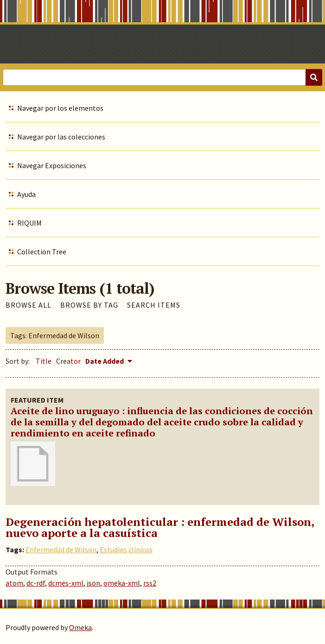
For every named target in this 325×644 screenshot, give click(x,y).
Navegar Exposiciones (52, 165)
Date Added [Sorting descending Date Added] (105, 361)
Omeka (80, 627)
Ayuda (26, 194)
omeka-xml (122, 583)
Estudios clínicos (126, 549)
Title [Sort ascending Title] (44, 361)
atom (14, 583)
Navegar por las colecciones (61, 137)
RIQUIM (29, 223)
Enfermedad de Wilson (61, 549)
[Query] (162, 77)
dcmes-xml (66, 583)
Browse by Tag (89, 305)
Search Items (154, 305)
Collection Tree (42, 252)
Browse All (29, 305)
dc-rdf (36, 583)
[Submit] (314, 77)
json (93, 583)
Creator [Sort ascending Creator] (68, 361)
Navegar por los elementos (60, 108)
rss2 (150, 583)
